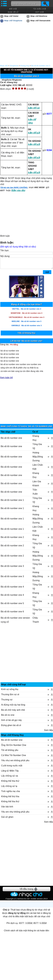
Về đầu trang (26, 891)
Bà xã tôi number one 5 (12, 605)
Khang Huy (25, 66)
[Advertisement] (27, 656)
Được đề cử (13, 12)
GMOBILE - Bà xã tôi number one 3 (26, 328)
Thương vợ (7, 702)
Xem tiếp (48, 732)
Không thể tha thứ (10, 783)
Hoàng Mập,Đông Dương (38, 459)
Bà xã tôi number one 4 (12, 589)
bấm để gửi (34, 133)
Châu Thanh (36, 622)
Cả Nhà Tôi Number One (14, 757)
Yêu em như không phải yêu (15, 814)
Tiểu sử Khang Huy (26, 335)
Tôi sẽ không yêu (10, 752)
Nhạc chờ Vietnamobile (40, 21)
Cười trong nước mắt (12, 768)
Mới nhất (13, 9)
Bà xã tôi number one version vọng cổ (15, 622)
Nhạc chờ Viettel (11, 16)
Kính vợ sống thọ (10, 691)
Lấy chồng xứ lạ (9, 788)
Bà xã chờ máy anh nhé (13, 712)
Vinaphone (14, 66)
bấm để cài (34, 108)
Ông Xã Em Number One (14, 747)
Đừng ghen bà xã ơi (11, 727)
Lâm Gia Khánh (37, 486)
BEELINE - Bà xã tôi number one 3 (27, 323)
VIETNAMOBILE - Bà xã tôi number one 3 (27, 319)
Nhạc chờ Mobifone (39, 16)
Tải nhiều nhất (40, 9)
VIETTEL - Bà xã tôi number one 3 (26, 311)
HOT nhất (40, 12)
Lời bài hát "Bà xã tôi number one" (26, 343)
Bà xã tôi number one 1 (12, 502)
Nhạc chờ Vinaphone (13, 21)
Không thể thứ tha (10, 799)
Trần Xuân (35, 494)
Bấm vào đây (18, 190)
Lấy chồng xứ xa (10, 778)
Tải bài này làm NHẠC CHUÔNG (14, 187)
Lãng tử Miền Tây (10, 773)
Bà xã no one (8, 717)
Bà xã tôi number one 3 (41, 66)
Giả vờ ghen (7, 819)
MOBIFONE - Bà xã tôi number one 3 (27, 315)
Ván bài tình (7, 809)
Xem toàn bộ (6, 380)
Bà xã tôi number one (11, 440)
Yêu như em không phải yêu (15, 763)
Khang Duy (36, 477)
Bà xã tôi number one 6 (12, 614)
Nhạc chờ (4, 66)
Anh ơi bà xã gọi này (11, 722)
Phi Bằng (14, 347)
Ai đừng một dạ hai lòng (13, 707)
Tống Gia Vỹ (37, 448)
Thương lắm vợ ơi (10, 697)
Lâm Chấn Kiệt (38, 469)
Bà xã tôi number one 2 (12, 539)
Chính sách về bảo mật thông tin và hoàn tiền (26, 933)
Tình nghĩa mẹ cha (11, 793)
